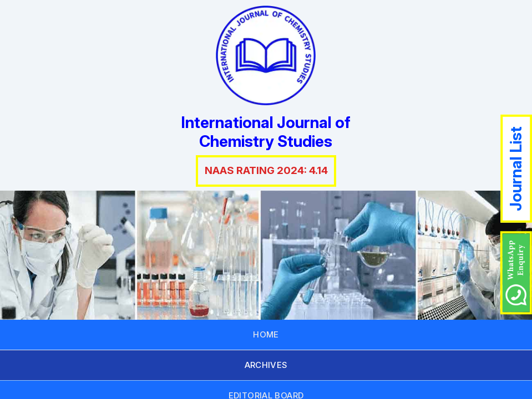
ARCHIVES (266, 365)
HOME (266, 334)
